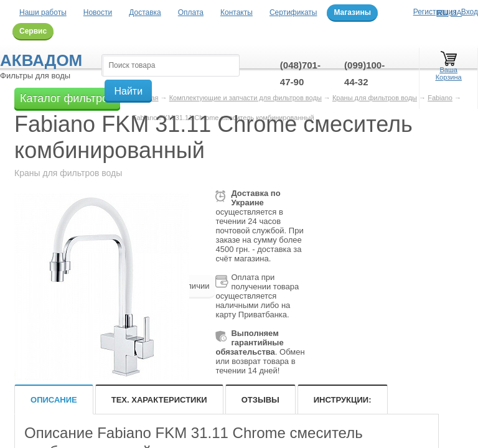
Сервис (33, 31)
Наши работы (43, 12)
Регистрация (435, 12)
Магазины (352, 12)
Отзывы (260, 400)
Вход (470, 12)
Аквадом (41, 60)
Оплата (191, 12)
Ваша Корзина (449, 68)
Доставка (145, 12)
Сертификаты (293, 12)
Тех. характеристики (159, 400)
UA (456, 13)
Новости (98, 12)
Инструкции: (343, 400)
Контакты (237, 12)
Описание (54, 400)
